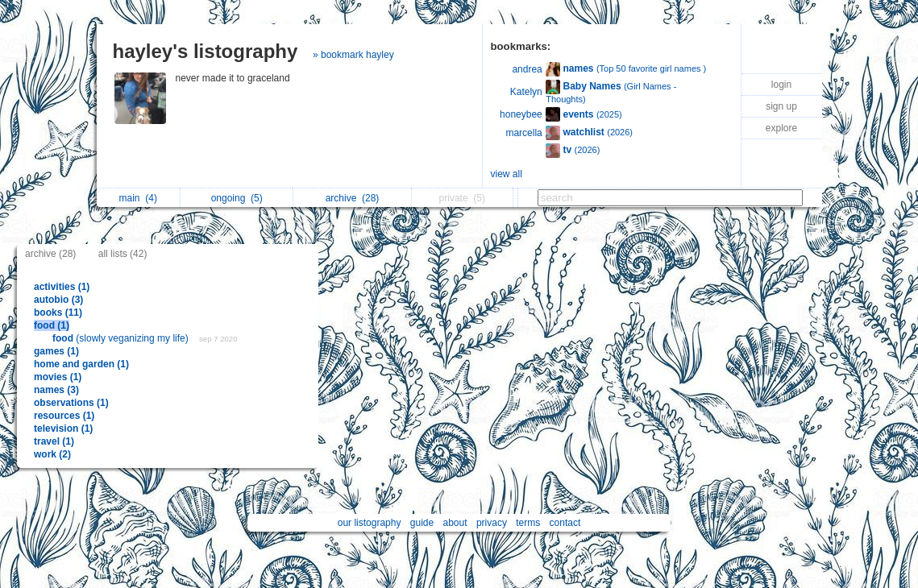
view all (507, 174)
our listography (370, 523)
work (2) (52, 454)
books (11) (58, 313)
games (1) (56, 351)
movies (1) (58, 377)
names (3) (56, 390)
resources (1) (64, 416)
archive (353, 198)
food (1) (52, 325)
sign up (781, 106)
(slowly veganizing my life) (122, 338)
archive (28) (50, 254)
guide (422, 523)
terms (528, 523)
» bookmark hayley (353, 55)
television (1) (63, 429)
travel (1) (54, 441)
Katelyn (526, 92)
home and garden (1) (81, 364)
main (138, 198)
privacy (492, 523)
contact (565, 523)
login (781, 85)
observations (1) (71, 403)
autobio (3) (58, 300)
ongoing (237, 198)
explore (781, 128)
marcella (523, 133)
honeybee (521, 114)
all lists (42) (123, 254)
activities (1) (62, 287)
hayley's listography (206, 51)
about (455, 523)
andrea (527, 69)
